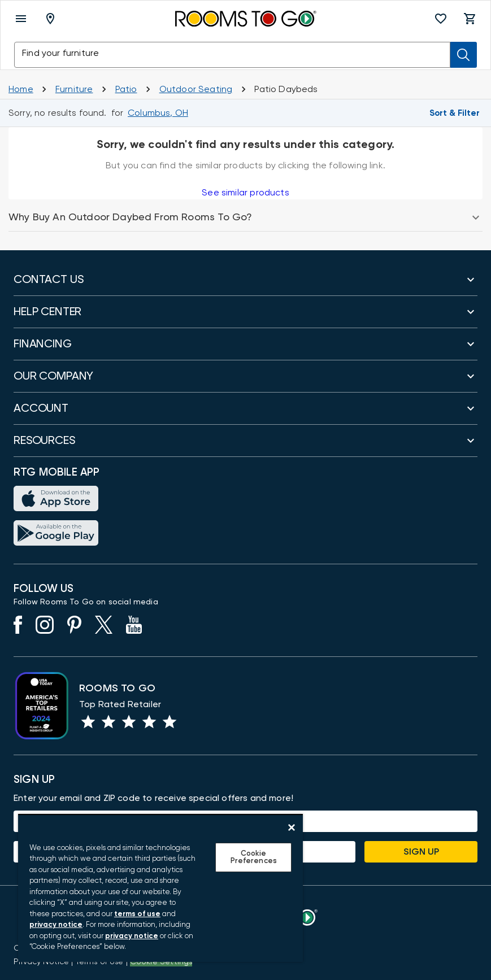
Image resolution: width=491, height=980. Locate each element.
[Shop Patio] (126, 89)
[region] (160, 888)
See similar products (245, 193)
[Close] (292, 827)
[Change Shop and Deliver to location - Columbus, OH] (158, 113)
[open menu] (21, 19)
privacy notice (56, 925)
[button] (441, 19)
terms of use (137, 914)
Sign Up (421, 852)
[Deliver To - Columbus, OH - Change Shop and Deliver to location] (53, 19)
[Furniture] (74, 89)
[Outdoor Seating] (196, 89)
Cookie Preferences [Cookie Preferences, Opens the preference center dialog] (254, 857)
